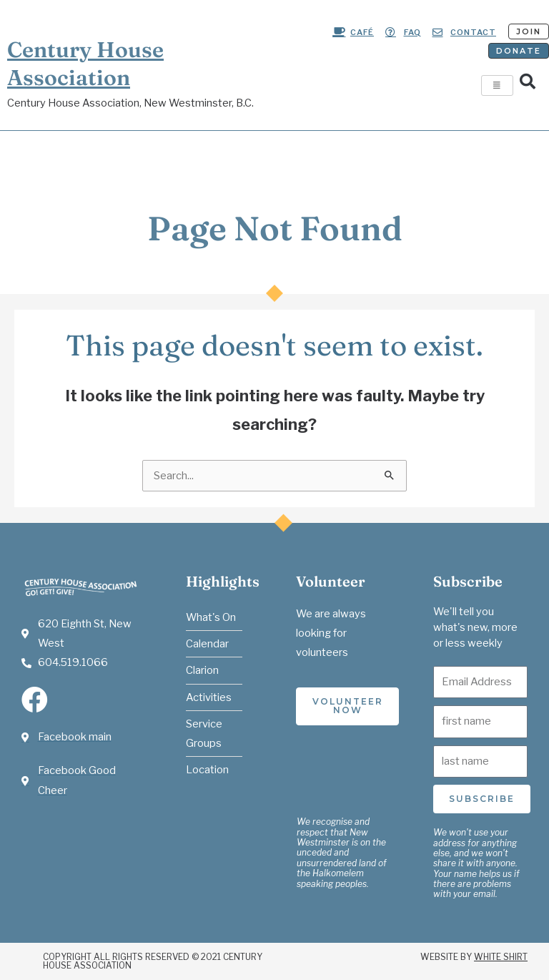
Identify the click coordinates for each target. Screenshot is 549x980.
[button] (528, 82)
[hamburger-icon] (497, 85)
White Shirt (501, 957)
